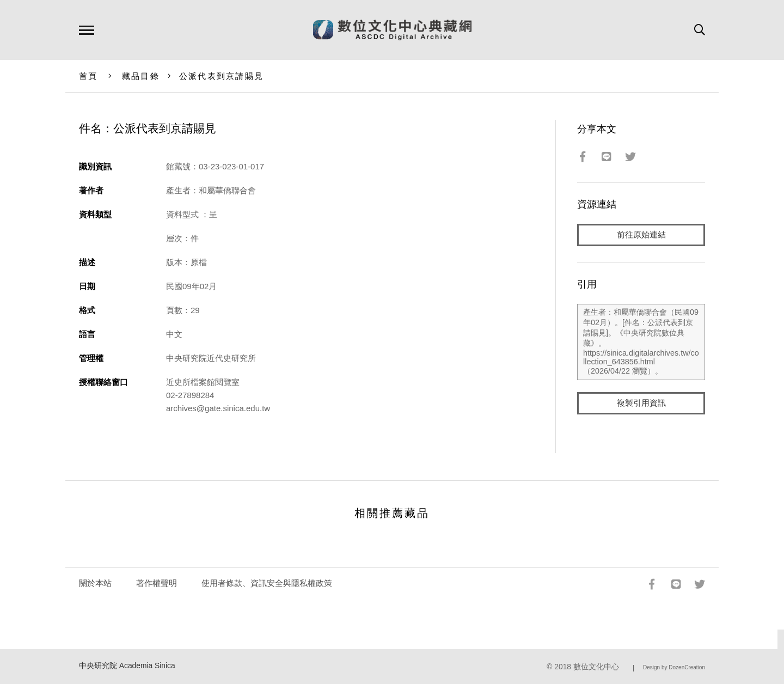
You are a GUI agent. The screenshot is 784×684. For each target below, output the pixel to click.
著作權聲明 (157, 583)
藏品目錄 (141, 76)
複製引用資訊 (641, 404)
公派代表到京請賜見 (221, 76)
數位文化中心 (596, 667)
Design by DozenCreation (674, 667)
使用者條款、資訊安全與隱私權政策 (267, 583)
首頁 (88, 76)
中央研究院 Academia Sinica (127, 666)
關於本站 (95, 583)
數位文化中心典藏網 (392, 30)
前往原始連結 (641, 235)
